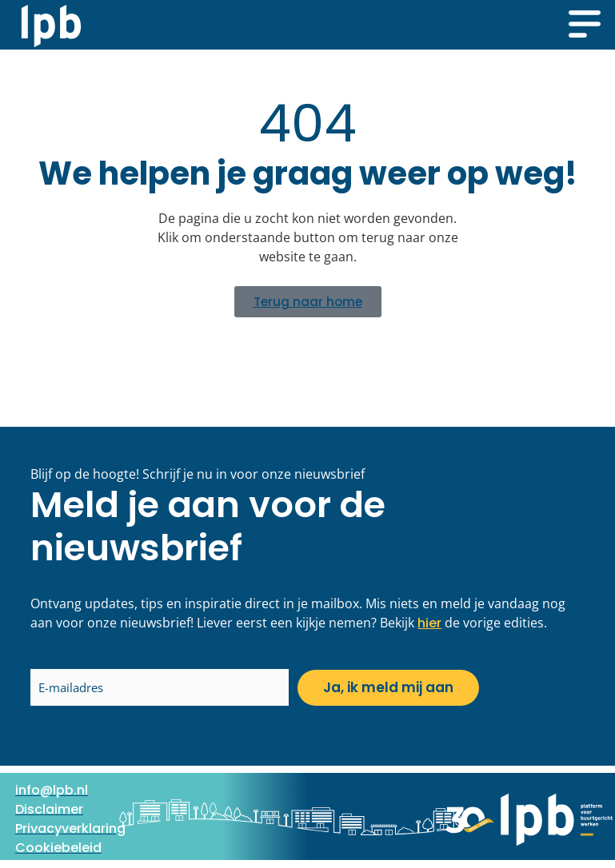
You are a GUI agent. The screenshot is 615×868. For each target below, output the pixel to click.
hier (429, 623)
